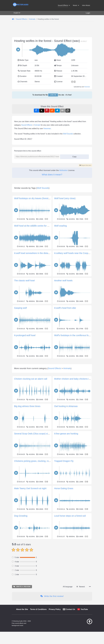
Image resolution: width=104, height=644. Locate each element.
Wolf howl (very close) (65, 198)
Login (88, 13)
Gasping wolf (21, 308)
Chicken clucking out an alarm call (31, 409)
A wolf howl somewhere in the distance (33, 253)
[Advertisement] (52, 375)
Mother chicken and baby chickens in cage (75, 409)
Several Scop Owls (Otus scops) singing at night (38, 464)
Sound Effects (27, 125)
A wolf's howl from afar (65, 308)
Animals (37, 125)
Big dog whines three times (27, 437)
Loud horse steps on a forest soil (70, 546)
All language (68, 617)
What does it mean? (52, 175)
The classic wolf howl (24, 281)
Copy (74, 156)
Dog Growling (21, 546)
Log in (53, 95)
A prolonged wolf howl (25, 335)
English (16, 13)
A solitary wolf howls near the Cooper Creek (75, 253)
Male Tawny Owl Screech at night (30, 519)
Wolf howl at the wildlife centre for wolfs (33, 226)
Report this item (85, 165)
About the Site (22, 640)
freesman (87, 87)
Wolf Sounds (68, 134)
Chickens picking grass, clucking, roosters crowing (39, 492)
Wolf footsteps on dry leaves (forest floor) (34, 198)
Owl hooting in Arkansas (66, 437)
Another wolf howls (63, 281)
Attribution (63, 170)
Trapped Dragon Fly (64, 492)
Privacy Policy (55, 640)
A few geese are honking (66, 464)
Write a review (22, 617)
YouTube (84, 640)
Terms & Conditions (38, 640)
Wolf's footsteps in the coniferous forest (73, 335)
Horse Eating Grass (64, 519)
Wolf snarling (61, 226)
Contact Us (70, 640)
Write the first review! (52, 627)
